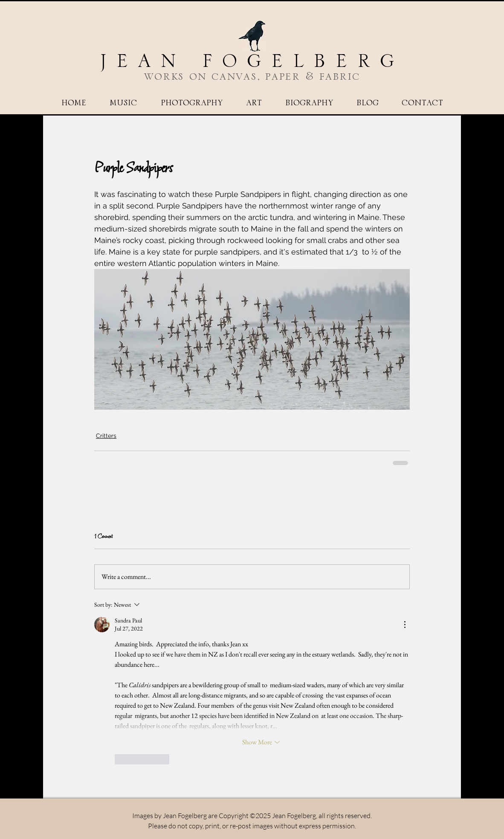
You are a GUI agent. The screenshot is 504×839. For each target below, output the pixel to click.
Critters (106, 436)
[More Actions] (405, 625)
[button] (191, 103)
